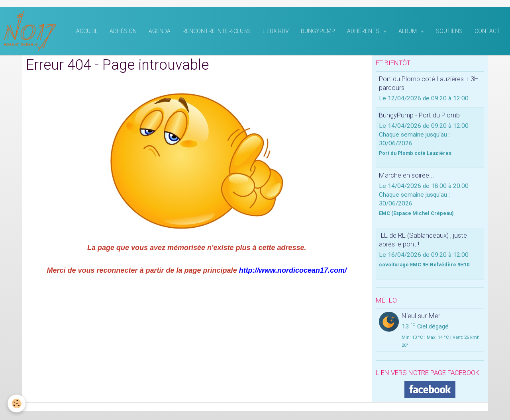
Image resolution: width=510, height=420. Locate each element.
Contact (487, 32)
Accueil (87, 32)
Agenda (160, 32)
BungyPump (318, 32)
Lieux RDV (276, 32)
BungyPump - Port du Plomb (419, 116)
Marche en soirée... (406, 176)
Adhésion (123, 32)
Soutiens (449, 32)
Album (408, 32)
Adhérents (364, 32)
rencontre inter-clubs (217, 32)
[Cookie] (17, 403)
